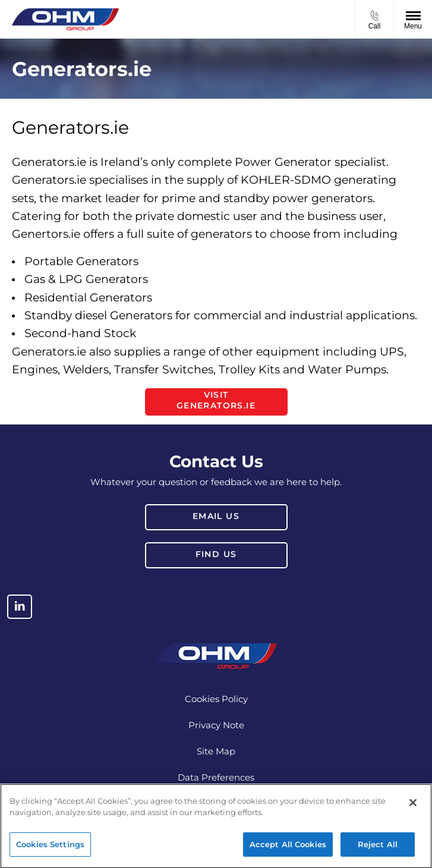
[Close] (413, 807)
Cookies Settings (50, 848)
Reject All (378, 848)
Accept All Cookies (288, 848)
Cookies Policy (216, 699)
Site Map (216, 751)
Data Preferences (216, 777)
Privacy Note (216, 725)
